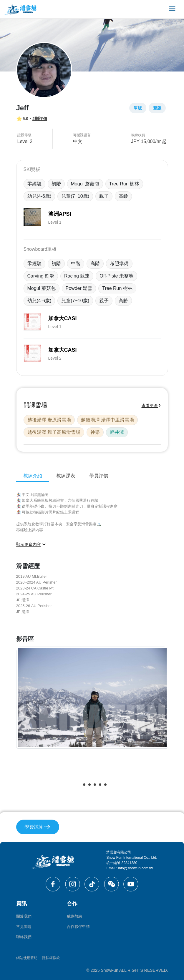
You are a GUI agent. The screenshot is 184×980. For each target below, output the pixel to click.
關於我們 (24, 916)
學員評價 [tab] (99, 476)
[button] (79, 785)
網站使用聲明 (27, 958)
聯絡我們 (24, 937)
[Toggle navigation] (172, 9)
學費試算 (38, 827)
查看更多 (151, 406)
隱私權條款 (51, 958)
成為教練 (74, 916)
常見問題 (24, 927)
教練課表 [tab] (66, 476)
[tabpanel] (92, 642)
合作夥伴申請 (78, 927)
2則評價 (40, 119)
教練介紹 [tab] (33, 476)
